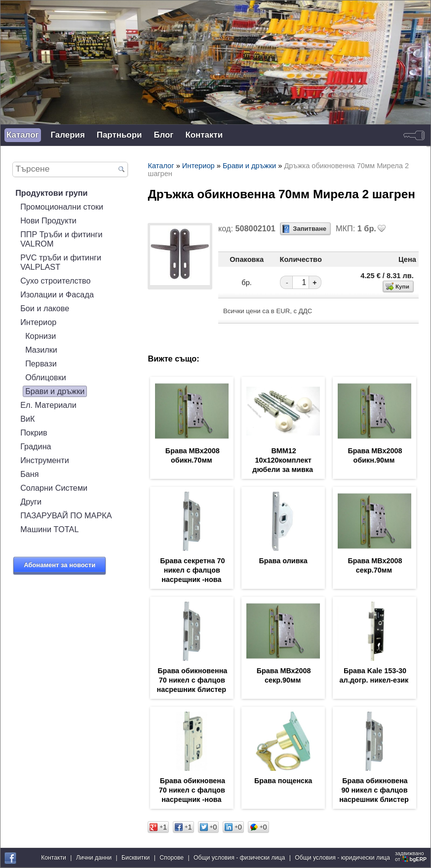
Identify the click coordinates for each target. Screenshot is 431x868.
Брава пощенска (283, 781)
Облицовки (46, 377)
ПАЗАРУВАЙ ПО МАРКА (66, 515)
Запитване (310, 229)
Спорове (172, 858)
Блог (163, 135)
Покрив (34, 433)
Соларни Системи (54, 488)
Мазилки (41, 350)
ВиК (27, 419)
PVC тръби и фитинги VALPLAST (61, 262)
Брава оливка (283, 561)
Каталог (23, 135)
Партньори (119, 135)
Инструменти (45, 460)
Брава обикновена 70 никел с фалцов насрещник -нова (192, 790)
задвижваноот (411, 856)
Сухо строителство (55, 281)
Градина (36, 446)
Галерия (68, 135)
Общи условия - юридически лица (342, 858)
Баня (29, 474)
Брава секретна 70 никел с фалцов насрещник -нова (192, 570)
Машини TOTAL (49, 529)
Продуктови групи (52, 193)
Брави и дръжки (55, 391)
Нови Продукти (48, 220)
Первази (41, 363)
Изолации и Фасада (57, 294)
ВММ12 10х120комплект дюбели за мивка (283, 460)
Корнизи (40, 336)
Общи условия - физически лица (239, 858)
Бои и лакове (45, 308)
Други (31, 502)
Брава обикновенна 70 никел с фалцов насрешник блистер (192, 680)
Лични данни (94, 858)
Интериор (38, 322)
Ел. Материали (48, 405)
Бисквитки (136, 858)
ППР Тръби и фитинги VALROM (61, 239)
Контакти (204, 135)
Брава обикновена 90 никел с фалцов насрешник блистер (374, 790)
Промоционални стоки (62, 207)
